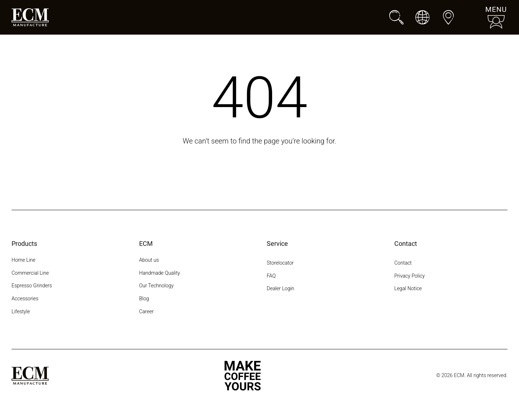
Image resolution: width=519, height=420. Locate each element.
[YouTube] (438, 316)
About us (149, 260)
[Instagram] (399, 316)
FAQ (271, 276)
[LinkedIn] (451, 316)
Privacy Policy (409, 276)
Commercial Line (30, 273)
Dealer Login (280, 288)
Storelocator (280, 263)
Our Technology (156, 286)
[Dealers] (448, 17)
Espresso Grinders (32, 286)
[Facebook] (412, 316)
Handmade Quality (159, 273)
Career (146, 311)
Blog (144, 299)
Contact (403, 263)
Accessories (25, 299)
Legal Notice (408, 288)
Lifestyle (21, 311)
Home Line (23, 260)
